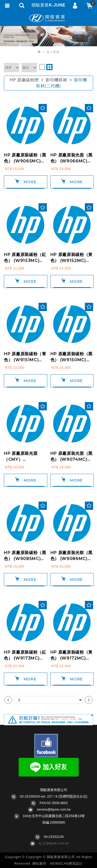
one (42, 67)
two (49, 67)
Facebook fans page (46, 746)
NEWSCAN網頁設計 (66, 863)
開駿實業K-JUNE (49, 18)
